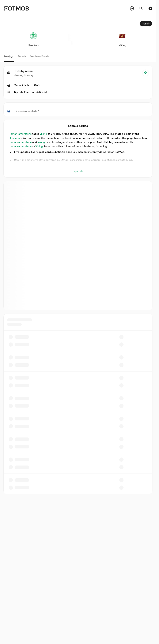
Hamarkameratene (20, 134)
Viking (43, 134)
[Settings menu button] (150, 8)
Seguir (146, 24)
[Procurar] (141, 8)
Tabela (22, 56)
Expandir (78, 171)
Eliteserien (15, 138)
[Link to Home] (19, 8)
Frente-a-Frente (40, 56)
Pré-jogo (9, 56)
